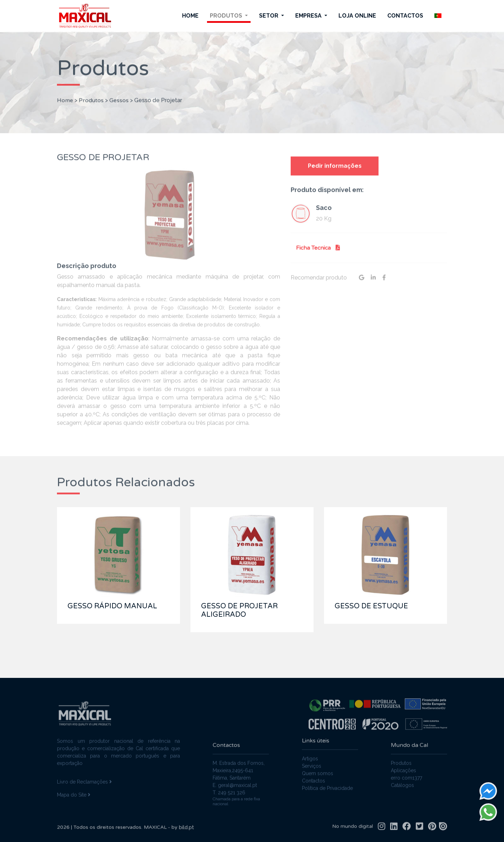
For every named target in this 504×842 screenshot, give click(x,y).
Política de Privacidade (327, 784)
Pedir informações (335, 170)
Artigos (310, 754)
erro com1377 (406, 782)
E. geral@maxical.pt (235, 789)
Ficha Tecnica (318, 252)
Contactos (405, 16)
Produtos (227, 16)
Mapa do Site (74, 790)
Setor (269, 16)
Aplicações (403, 775)
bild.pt (186, 831)
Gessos (119, 96)
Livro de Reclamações (84, 777)
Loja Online (357, 16)
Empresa (309, 16)
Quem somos (318, 769)
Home (190, 16)
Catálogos (402, 789)
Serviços (312, 762)
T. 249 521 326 (229, 797)
